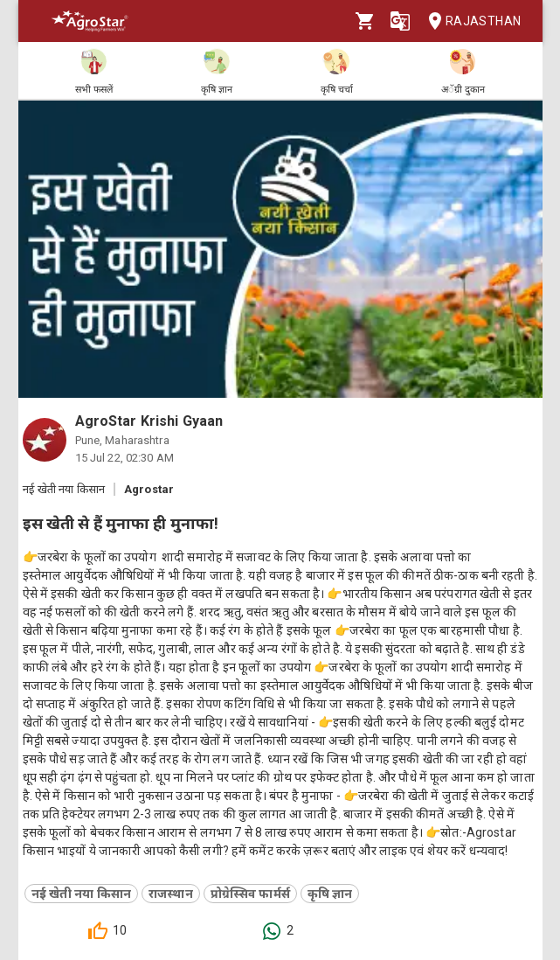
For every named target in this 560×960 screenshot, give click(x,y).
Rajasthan (470, 21)
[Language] (400, 21)
